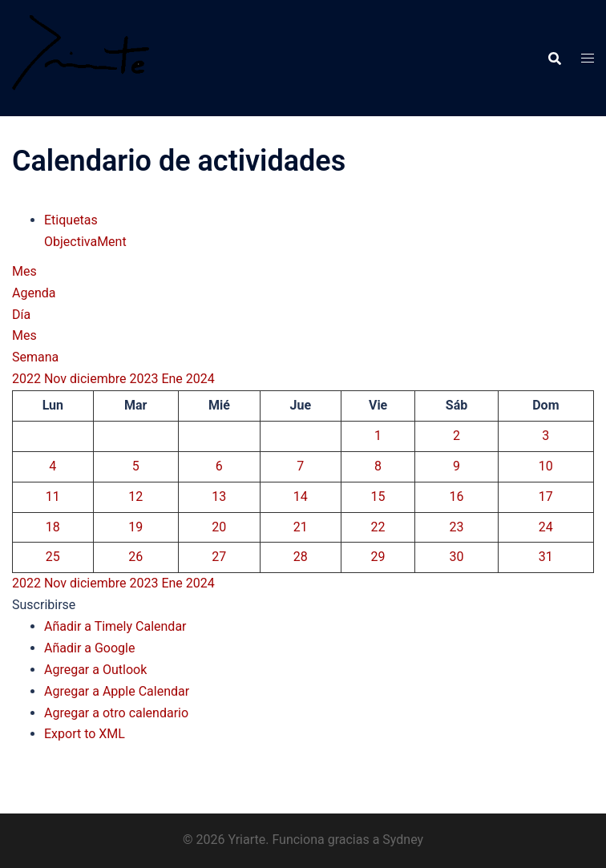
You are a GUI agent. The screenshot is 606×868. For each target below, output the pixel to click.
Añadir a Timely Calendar (115, 626)
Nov (57, 379)
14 (301, 497)
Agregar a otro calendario (116, 713)
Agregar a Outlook (95, 670)
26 (135, 557)
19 (135, 527)
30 (457, 557)
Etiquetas (71, 220)
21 (301, 527)
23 (457, 527)
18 (53, 527)
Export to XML (85, 734)
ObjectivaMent (85, 242)
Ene (173, 379)
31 (546, 557)
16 (457, 497)
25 (53, 557)
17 (546, 497)
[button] (44, 605)
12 (135, 497)
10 (546, 466)
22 (378, 527)
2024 (200, 379)
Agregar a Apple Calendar (117, 691)
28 (301, 557)
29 (378, 557)
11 (53, 497)
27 (219, 557)
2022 (28, 379)
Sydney (403, 840)
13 (219, 497)
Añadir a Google (89, 648)
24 (546, 527)
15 (378, 497)
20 (219, 527)
